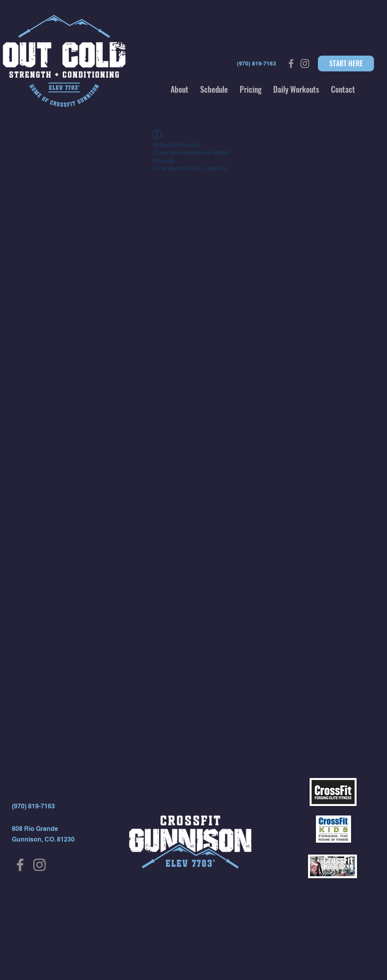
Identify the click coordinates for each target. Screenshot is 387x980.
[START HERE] (346, 64)
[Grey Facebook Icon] (291, 64)
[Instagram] (39, 865)
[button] (179, 89)
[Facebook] (20, 865)
